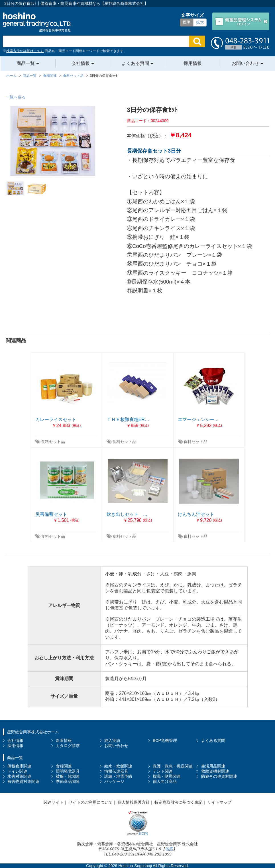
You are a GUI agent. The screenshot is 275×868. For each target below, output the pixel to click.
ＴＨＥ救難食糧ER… (128, 419)
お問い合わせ (245, 63)
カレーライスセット (56, 419)
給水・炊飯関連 (118, 766)
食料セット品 (53, 442)
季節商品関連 (68, 781)
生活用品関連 (213, 766)
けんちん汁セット (196, 514)
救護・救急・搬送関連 (173, 766)
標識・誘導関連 (167, 776)
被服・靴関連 (68, 776)
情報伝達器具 (116, 771)
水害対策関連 (19, 776)
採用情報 (193, 63)
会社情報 (81, 63)
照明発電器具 (68, 771)
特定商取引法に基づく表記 (178, 802)
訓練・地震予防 (118, 776)
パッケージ (114, 781)
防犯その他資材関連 (219, 776)
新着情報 (64, 740)
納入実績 (112, 740)
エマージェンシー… (198, 419)
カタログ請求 (68, 746)
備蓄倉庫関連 (19, 766)
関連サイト (54, 802)
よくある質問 (135, 63)
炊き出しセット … (127, 514)
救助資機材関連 (215, 771)
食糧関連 (64, 766)
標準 (187, 22)
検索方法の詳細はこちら (25, 51)
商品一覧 (26, 63)
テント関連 (163, 771)
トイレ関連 (17, 771)
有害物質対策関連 (23, 781)
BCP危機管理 (165, 740)
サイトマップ (219, 802)
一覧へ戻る (16, 97)
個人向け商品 (165, 781)
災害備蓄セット (51, 514)
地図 (169, 849)
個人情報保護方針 (134, 802)
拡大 (200, 22)
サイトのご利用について (91, 802)
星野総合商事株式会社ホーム (33, 732)
